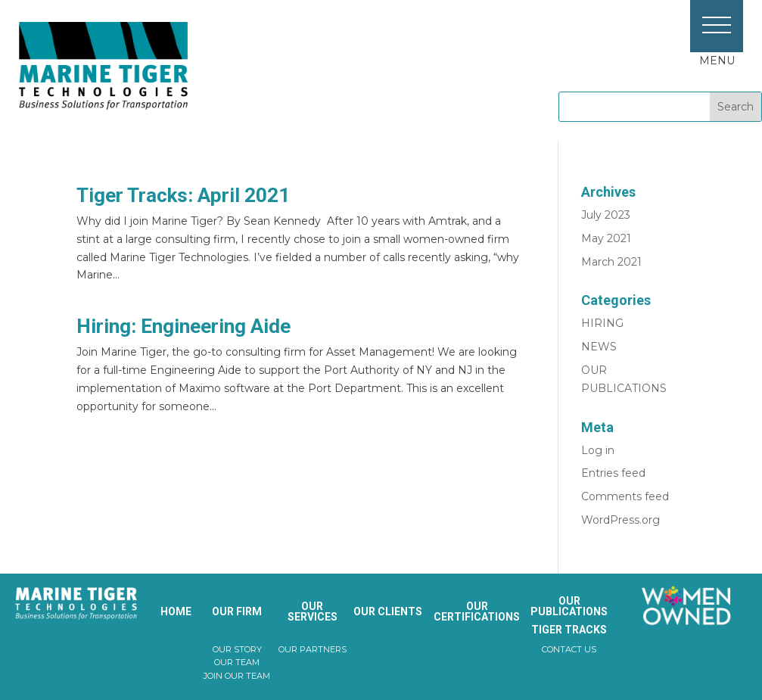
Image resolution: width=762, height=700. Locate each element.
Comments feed (625, 496)
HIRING (602, 323)
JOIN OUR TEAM (237, 676)
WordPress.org (620, 520)
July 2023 (606, 215)
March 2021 (611, 262)
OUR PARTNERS (313, 649)
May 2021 (606, 238)
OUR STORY (237, 649)
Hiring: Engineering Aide (184, 326)
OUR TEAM (237, 662)
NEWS (599, 347)
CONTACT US (569, 649)
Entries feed (613, 473)
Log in (598, 450)
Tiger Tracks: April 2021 (183, 195)
